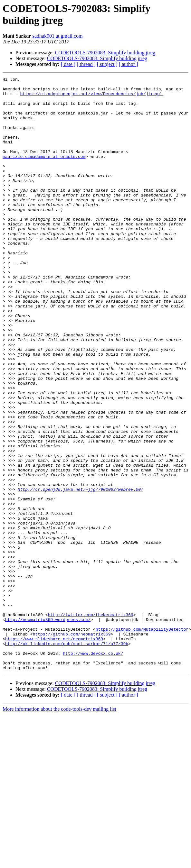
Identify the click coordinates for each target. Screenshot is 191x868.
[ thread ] (86, 64)
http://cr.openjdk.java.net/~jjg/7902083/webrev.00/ (81, 572)
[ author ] (129, 64)
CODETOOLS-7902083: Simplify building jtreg (105, 53)
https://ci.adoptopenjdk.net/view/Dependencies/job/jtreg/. (92, 97)
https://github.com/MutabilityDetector (142, 740)
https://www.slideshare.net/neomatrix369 (54, 752)
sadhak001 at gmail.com (57, 36)
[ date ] (68, 64)
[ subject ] (107, 64)
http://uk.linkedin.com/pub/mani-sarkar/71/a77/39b (67, 757)
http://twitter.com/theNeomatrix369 (90, 723)
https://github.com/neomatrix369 (72, 746)
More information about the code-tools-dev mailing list (59, 828)
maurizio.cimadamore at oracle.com (44, 173)
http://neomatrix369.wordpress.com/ (48, 728)
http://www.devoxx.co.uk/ (93, 769)
